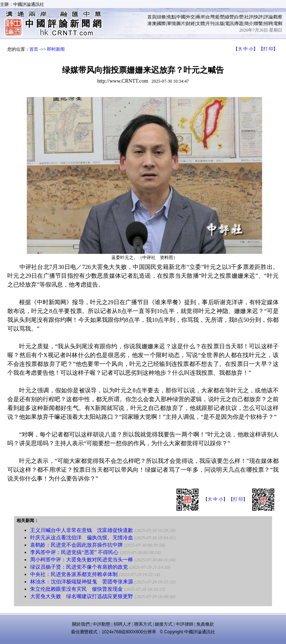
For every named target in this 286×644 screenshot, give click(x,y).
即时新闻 (56, 49)
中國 (181, 17)
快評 (258, 17)
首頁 (152, 17)
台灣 (210, 17)
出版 (220, 24)
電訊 (229, 24)
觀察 (278, 17)
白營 (239, 17)
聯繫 (258, 24)
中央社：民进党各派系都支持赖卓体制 (74, 574)
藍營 (220, 17)
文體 (200, 24)
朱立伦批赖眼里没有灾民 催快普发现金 (76, 589)
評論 (268, 17)
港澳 (152, 24)
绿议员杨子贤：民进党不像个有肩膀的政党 (79, 567)
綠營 (229, 17)
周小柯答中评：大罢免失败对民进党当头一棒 (82, 560)
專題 (239, 24)
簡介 (249, 24)
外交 (190, 17)
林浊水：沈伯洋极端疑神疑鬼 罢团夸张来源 (82, 582)
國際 (161, 24)
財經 (190, 24)
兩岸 (200, 17)
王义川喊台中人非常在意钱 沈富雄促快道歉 (82, 530)
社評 (249, 17)
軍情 (171, 24)
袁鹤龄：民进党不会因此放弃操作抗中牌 (76, 545)
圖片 (181, 24)
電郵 (278, 24)
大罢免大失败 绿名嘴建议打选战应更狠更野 (82, 596)
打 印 (268, 49)
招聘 (268, 24)
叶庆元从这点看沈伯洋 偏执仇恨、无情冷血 (82, 538)
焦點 (171, 17)
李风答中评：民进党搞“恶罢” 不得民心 (74, 552)
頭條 (161, 17)
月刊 (210, 24)
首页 (34, 49)
